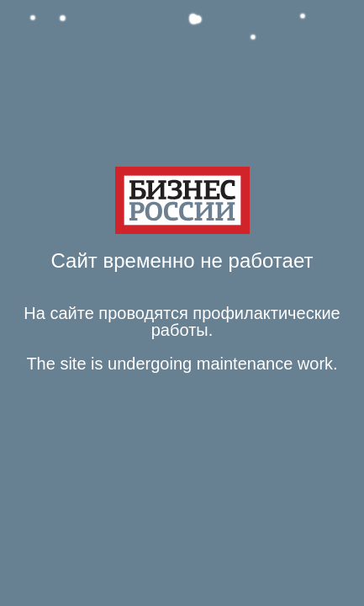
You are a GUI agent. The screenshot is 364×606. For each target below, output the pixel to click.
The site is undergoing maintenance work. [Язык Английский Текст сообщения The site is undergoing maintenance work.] (182, 364)
